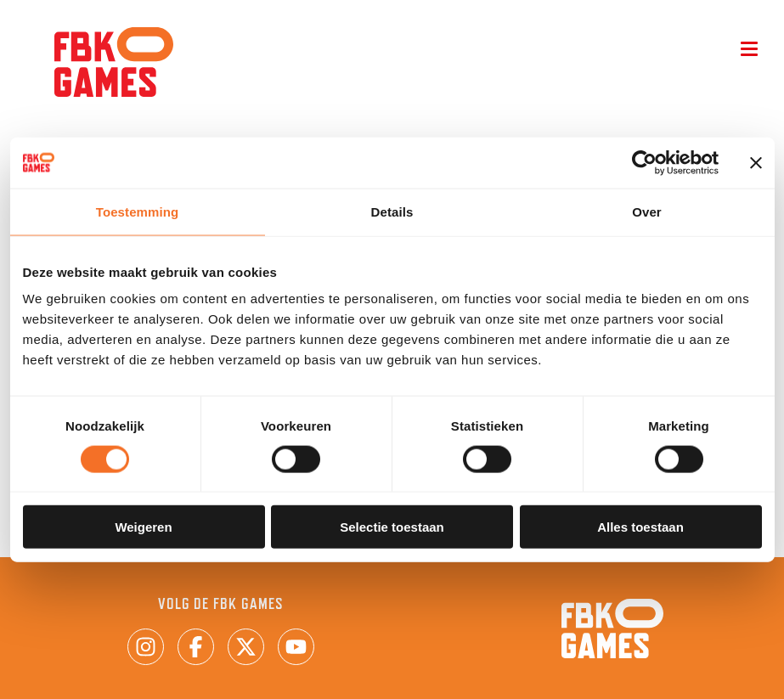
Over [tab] (647, 211)
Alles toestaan (640, 527)
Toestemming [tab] (138, 211)
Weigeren (143, 527)
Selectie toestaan (392, 527)
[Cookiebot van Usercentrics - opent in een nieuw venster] (644, 162)
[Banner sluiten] (756, 162)
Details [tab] (392, 211)
